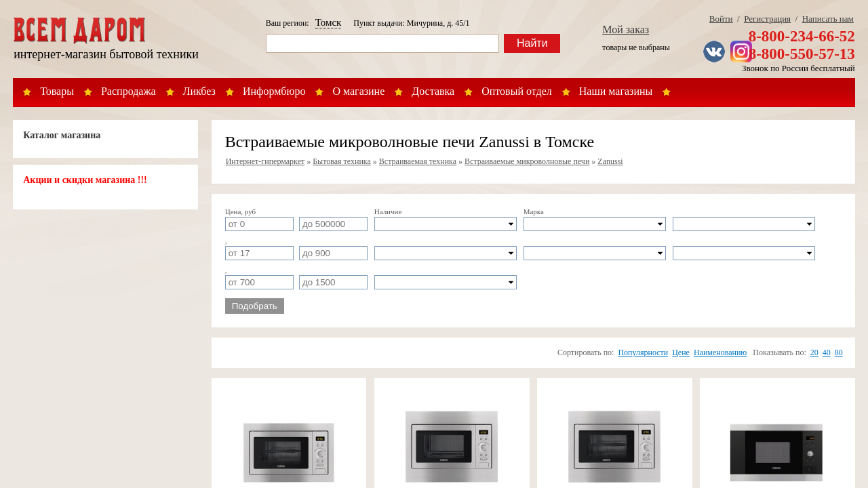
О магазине (358, 91)
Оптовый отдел (517, 91)
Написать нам (828, 19)
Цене (681, 352)
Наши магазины (616, 91)
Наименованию (720, 352)
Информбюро (274, 91)
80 (839, 352)
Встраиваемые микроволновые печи (527, 161)
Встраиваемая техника (418, 161)
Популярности (643, 352)
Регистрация (767, 19)
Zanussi (610, 161)
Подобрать (255, 306)
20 (814, 352)
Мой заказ (626, 29)
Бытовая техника (342, 161)
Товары (57, 91)
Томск (329, 22)
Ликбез (199, 91)
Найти (532, 43)
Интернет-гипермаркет (265, 161)
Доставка (433, 91)
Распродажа (129, 91)
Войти (721, 19)
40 (827, 352)
